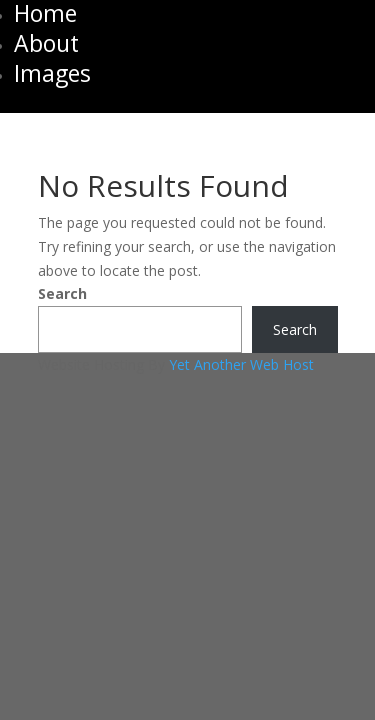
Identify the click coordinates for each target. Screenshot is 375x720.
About (46, 43)
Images (52, 73)
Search (62, 293)
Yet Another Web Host (241, 364)
